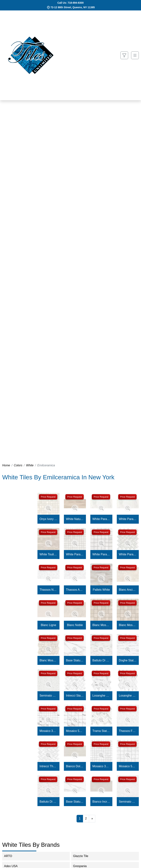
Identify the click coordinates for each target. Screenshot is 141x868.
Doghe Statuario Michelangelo (128, 660)
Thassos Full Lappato (128, 731)
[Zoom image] (48, 508)
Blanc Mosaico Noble (128, 625)
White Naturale (75, 519)
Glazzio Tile (84, 856)
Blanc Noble (75, 625)
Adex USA (14, 866)
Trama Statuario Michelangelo (101, 731)
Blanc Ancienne (128, 590)
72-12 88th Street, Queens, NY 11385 (73, 7)
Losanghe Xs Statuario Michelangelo (128, 696)
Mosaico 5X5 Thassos (128, 766)
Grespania (83, 866)
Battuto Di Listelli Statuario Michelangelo (101, 660)
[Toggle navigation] (135, 55)
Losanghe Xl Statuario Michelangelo (101, 696)
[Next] (92, 819)
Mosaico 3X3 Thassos (101, 766)
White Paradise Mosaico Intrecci (128, 554)
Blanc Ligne (48, 625)
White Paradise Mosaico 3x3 (75, 554)
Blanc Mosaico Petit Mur (48, 660)
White (30, 465)
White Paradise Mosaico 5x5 (101, 554)
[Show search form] (124, 55)
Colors (18, 465)
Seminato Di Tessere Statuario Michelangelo (48, 696)
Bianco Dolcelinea (75, 766)
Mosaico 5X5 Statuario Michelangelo (75, 731)
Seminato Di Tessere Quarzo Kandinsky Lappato (128, 802)
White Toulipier (48, 554)
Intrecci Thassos (48, 766)
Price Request (48, 497)
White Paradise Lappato (101, 519)
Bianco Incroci (101, 802)
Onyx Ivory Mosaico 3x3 (48, 519)
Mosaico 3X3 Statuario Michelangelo (48, 731)
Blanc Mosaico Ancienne (101, 625)
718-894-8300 (76, 3)
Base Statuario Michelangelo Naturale (75, 802)
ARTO (10, 856)
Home (6, 465)
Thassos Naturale (48, 590)
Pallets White (101, 590)
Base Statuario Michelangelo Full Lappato (75, 660)
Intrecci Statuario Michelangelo (75, 696)
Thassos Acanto (75, 590)
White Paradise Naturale (128, 519)
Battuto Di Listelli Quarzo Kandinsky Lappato (48, 802)
